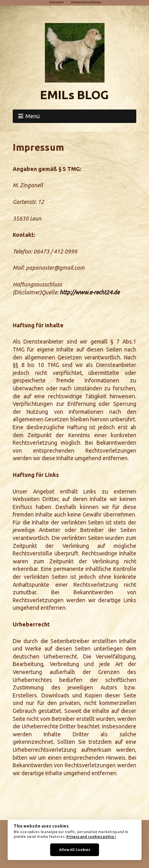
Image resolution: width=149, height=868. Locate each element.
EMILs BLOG (74, 95)
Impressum (56, 2)
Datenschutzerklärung (86, 2)
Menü (33, 116)
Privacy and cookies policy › (91, 837)
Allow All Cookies (75, 850)
